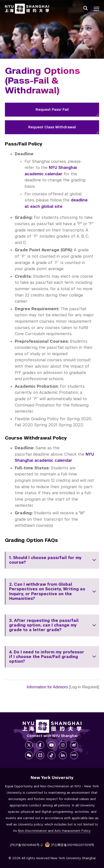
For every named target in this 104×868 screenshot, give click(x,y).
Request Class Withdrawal (52, 127)
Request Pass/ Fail (52, 110)
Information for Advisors (47, 687)
